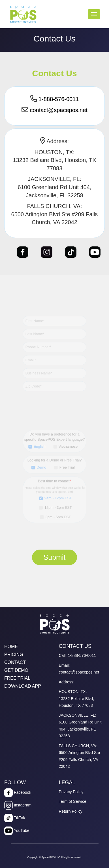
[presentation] (50, 579)
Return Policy (71, 811)
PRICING (14, 654)
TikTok (15, 818)
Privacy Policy (71, 792)
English (40, 448)
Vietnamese (67, 448)
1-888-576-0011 (59, 99)
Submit (55, 557)
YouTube (17, 831)
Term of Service (73, 801)
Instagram (18, 805)
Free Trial (66, 468)
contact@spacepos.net (59, 110)
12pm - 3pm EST (58, 506)
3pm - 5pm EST (58, 514)
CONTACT (15, 662)
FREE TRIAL (17, 678)
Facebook (18, 793)
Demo (42, 468)
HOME (11, 647)
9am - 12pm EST (58, 497)
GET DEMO (16, 670)
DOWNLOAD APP (23, 686)
